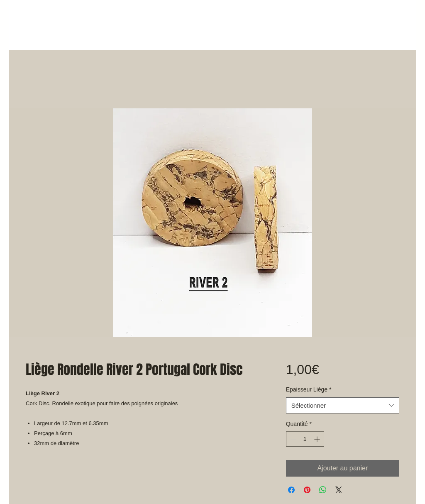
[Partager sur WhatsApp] (323, 490)
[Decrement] (292, 439)
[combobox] (343, 405)
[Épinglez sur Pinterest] (307, 490)
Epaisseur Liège (309, 389)
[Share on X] (339, 490)
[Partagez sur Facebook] (291, 490)
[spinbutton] (305, 439)
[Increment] (318, 439)
